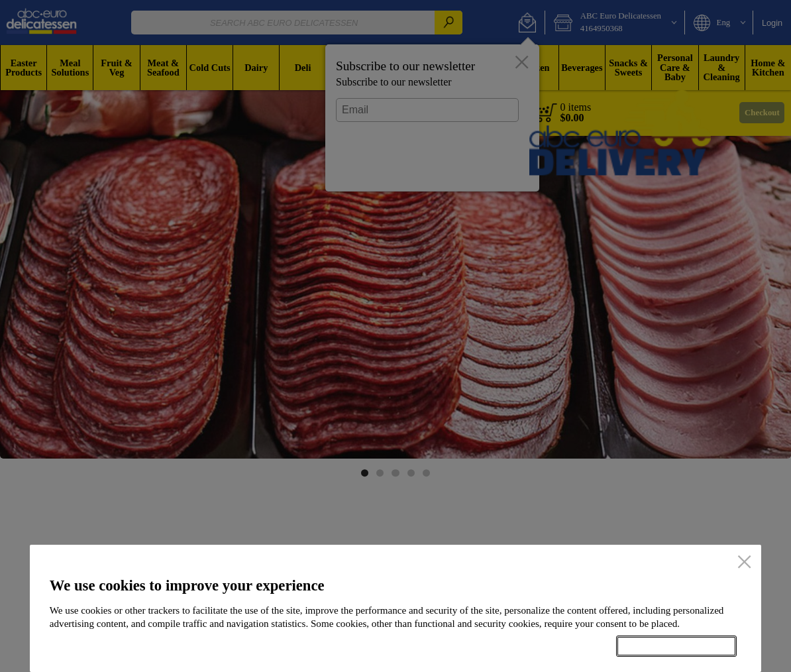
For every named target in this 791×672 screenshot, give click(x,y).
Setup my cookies (546, 646)
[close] (744, 563)
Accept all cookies (676, 646)
